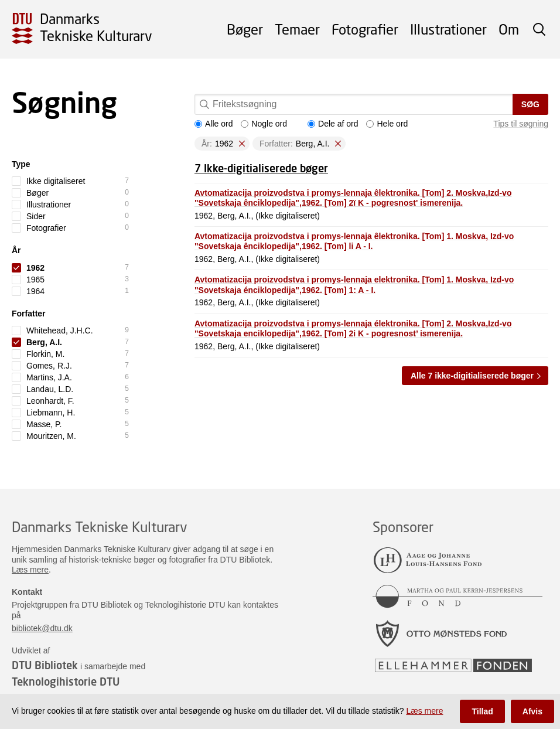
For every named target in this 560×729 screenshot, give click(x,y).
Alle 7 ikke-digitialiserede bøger (472, 376)
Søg (530, 104)
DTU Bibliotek (45, 665)
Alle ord (214, 124)
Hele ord (387, 124)
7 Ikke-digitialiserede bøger (261, 168)
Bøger (245, 29)
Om (509, 29)
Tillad (482, 711)
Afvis (532, 711)
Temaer (297, 29)
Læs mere (30, 570)
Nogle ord (264, 124)
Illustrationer (448, 29)
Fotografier (365, 29)
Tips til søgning (521, 124)
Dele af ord (333, 124)
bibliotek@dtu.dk (42, 628)
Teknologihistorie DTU (66, 682)
